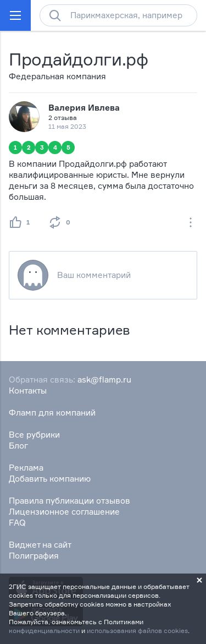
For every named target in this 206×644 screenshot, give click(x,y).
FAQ (17, 523)
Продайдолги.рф (79, 59)
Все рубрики (34, 435)
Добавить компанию (50, 479)
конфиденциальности (44, 631)
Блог (18, 446)
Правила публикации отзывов (69, 501)
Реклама (26, 468)
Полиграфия (34, 556)
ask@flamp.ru (104, 380)
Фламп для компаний (52, 413)
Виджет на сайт (40, 545)
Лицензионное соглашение (64, 512)
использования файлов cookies (137, 631)
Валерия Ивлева (84, 108)
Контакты (28, 391)
